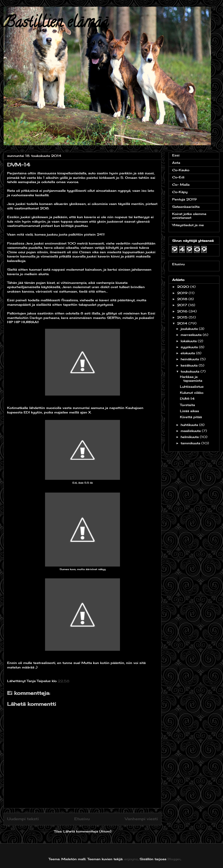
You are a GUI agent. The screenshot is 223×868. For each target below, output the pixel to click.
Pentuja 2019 (184, 199)
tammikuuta (191, 443)
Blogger (174, 859)
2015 (183, 317)
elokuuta (188, 353)
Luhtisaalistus (192, 387)
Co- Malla (181, 184)
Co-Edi (178, 177)
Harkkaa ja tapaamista (191, 379)
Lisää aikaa (189, 411)
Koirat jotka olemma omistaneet (189, 216)
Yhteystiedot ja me (188, 225)
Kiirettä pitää (191, 417)
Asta (176, 163)
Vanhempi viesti (141, 819)
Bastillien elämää (56, 24)
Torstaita (187, 405)
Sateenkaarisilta (186, 207)
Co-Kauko (181, 170)
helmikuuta (190, 437)
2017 (183, 305)
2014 (183, 323)
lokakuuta (189, 341)
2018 (183, 299)
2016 (183, 311)
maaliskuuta (191, 431)
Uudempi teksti (23, 819)
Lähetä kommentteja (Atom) (87, 831)
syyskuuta (190, 347)
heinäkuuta (190, 359)
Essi (176, 155)
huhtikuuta (190, 425)
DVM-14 (187, 399)
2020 (184, 287)
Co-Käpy (180, 192)
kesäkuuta (190, 365)
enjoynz (131, 859)
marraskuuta (192, 335)
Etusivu (82, 819)
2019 (183, 293)
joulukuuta (190, 329)
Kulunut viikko (192, 393)
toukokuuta (191, 371)
